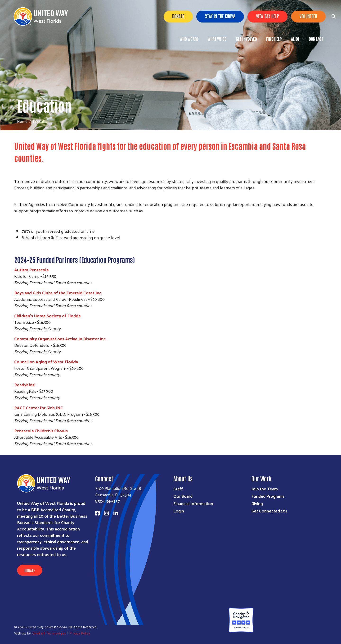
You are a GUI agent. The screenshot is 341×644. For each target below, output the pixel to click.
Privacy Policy (80, 633)
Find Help (274, 39)
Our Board (183, 496)
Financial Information (193, 503)
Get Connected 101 (269, 511)
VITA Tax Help (267, 16)
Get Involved (246, 39)
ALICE (295, 39)
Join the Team (265, 489)
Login (179, 511)
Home (22, 121)
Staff (178, 489)
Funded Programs (268, 496)
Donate (178, 16)
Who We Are (189, 39)
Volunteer (308, 16)
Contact (316, 39)
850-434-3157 (108, 501)
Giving (257, 503)
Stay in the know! (220, 16)
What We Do (217, 39)
